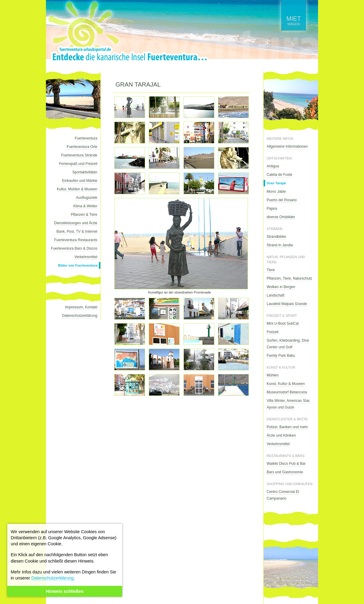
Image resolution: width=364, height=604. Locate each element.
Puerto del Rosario (282, 200)
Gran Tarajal (276, 183)
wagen (294, 20)
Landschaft (276, 295)
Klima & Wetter (85, 206)
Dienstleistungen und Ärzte (76, 223)
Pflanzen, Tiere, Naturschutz (289, 278)
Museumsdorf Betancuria (287, 392)
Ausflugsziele (87, 198)
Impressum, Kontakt (81, 307)
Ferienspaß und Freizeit (78, 164)
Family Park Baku (281, 356)
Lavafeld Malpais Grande (287, 304)
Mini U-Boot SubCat (283, 323)
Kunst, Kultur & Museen (286, 384)
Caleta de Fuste (279, 175)
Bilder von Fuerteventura (78, 265)
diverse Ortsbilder (281, 217)
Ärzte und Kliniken (281, 435)
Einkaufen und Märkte (80, 181)
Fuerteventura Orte (82, 147)
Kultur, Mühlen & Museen (77, 189)
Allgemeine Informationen (287, 146)
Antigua (273, 166)
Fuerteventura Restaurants (76, 240)
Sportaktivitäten (85, 172)
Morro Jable (276, 192)
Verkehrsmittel (86, 257)
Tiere (271, 270)
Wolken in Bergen (281, 287)
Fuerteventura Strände (79, 155)
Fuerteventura (86, 138)
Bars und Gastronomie (285, 472)
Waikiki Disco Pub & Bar (286, 464)
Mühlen (273, 375)
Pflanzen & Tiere (84, 215)
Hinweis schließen (65, 591)
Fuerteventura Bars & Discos (74, 248)
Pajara (272, 208)
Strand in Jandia (280, 245)
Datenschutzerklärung (52, 578)
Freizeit (273, 332)
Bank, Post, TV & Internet (77, 231)
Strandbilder (276, 237)
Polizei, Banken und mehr (287, 427)
